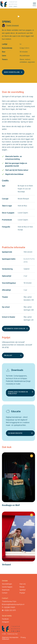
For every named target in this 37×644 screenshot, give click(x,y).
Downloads (6, 590)
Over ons (23, 584)
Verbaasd (6, 565)
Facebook (5, 619)
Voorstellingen (7, 584)
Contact (5, 593)
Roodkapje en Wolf (11, 505)
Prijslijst (22, 593)
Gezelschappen (7, 587)
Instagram (5, 622)
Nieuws (22, 587)
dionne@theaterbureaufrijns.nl (14, 604)
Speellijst (23, 590)
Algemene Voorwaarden (10, 637)
